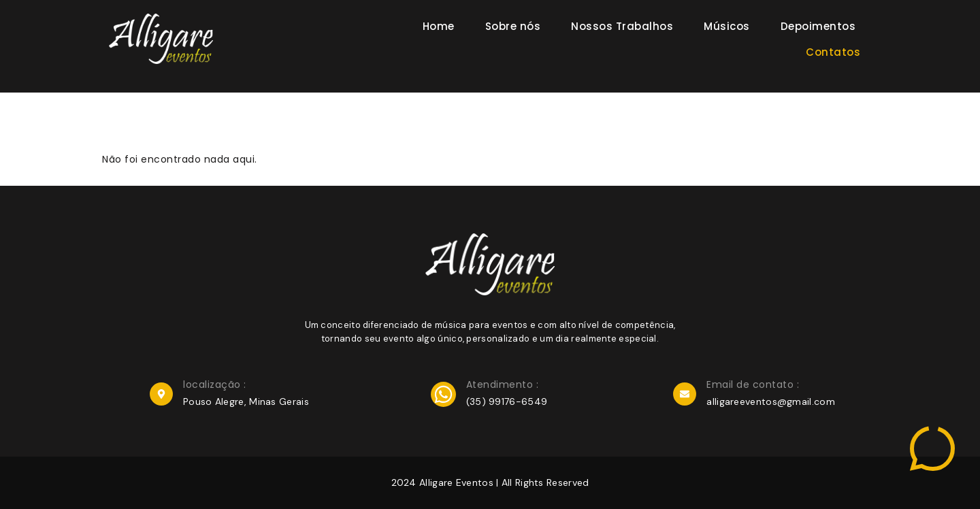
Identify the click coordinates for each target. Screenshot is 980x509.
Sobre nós (513, 26)
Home (439, 26)
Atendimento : (503, 384)
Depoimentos (818, 26)
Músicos (727, 26)
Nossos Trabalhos (622, 26)
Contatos (833, 52)
